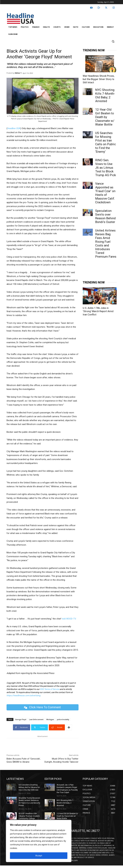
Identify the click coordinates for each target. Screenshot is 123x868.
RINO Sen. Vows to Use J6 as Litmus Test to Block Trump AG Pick (106, 168)
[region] (39, 841)
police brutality (63, 719)
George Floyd (21, 719)
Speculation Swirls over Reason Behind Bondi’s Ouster (105, 216)
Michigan (50, 719)
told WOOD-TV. (69, 619)
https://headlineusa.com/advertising (23, 695)
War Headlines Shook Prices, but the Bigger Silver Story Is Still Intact (99, 79)
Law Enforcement (36, 719)
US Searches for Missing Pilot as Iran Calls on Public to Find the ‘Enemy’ (106, 142)
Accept (39, 856)
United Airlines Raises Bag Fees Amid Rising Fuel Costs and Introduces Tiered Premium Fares (106, 244)
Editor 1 (18, 73)
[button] (113, 41)
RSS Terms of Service (50, 689)
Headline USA (14, 128)
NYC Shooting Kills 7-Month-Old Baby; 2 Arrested (105, 95)
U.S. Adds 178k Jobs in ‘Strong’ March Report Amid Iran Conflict (98, 311)
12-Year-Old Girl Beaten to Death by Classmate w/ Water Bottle (105, 117)
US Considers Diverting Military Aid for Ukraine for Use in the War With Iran (29, 787)
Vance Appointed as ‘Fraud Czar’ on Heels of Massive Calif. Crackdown (105, 193)
